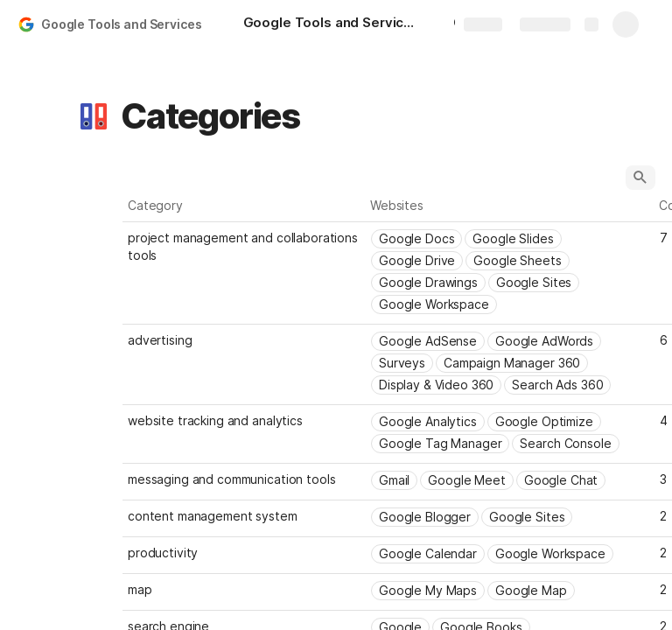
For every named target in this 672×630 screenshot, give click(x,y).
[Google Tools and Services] (331, 24)
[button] (94, 116)
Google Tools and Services (122, 24)
